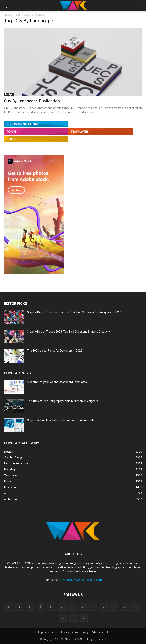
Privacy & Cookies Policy (75, 632)
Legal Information (48, 632)
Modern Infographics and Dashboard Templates (57, 382)
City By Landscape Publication (32, 101)
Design (9, 94)
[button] (7, 5)
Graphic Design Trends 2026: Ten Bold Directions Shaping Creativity (69, 332)
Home (7, 15)
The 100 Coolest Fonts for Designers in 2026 (55, 351)
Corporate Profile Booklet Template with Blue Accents (61, 420)
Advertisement (100, 632)
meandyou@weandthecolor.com (81, 580)
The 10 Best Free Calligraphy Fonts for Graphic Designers (62, 401)
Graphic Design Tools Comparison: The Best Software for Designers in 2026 (74, 312)
